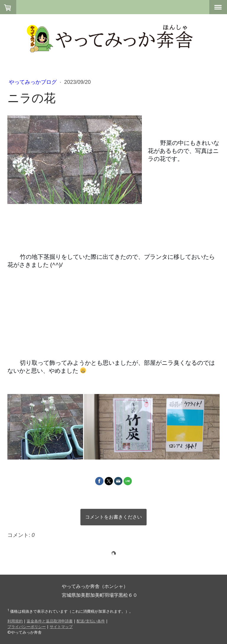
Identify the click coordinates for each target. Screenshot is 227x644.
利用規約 (15, 621)
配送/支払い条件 (91, 621)
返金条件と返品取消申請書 (50, 621)
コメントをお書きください (113, 517)
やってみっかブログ (34, 82)
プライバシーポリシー (27, 627)
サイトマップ (61, 627)
